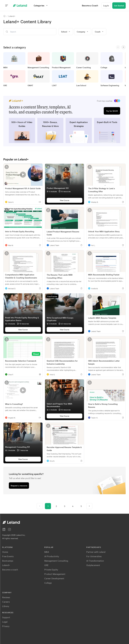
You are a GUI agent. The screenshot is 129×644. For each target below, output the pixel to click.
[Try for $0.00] (112, 111)
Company (83, 32)
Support (6, 617)
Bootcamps (8, 561)
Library (6, 606)
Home (5, 552)
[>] (123, 47)
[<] (118, 47)
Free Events (8, 556)
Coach (99, 32)
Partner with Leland (96, 552)
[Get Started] (119, 6)
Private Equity (51, 569)
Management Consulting (56, 561)
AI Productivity (52, 556)
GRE (46, 565)
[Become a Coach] (90, 5)
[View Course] (65, 200)
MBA (47, 552)
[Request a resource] (19, 486)
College (48, 583)
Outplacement (93, 565)
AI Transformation (95, 561)
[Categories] (41, 5)
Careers (6, 602)
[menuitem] (90, 5)
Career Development (54, 578)
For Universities (94, 556)
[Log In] (106, 6)
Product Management (55, 574)
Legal (5, 622)
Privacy (6, 626)
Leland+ (6, 565)
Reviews (6, 597)
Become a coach (10, 569)
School (66, 32)
